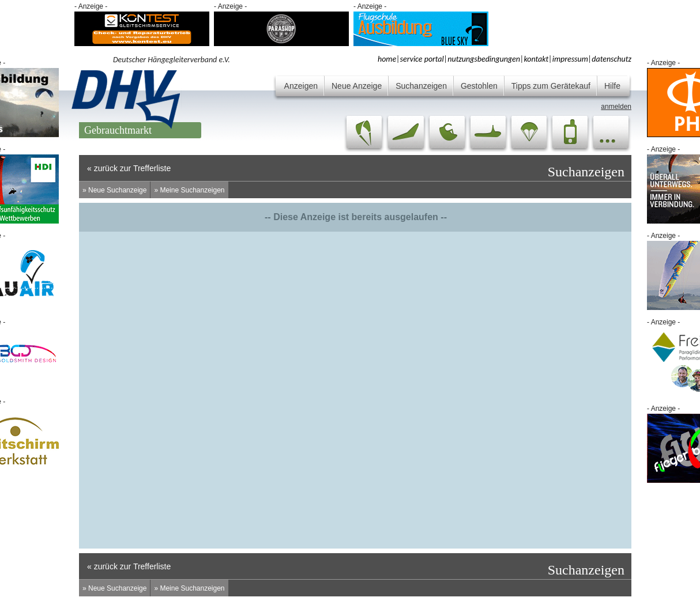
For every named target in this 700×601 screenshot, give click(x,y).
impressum (570, 59)
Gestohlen (479, 86)
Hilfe (612, 86)
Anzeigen (301, 86)
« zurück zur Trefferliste (129, 168)
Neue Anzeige (357, 86)
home (387, 59)
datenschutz (611, 59)
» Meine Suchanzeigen (189, 190)
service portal (422, 59)
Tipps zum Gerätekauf (551, 86)
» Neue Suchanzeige (114, 190)
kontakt (536, 59)
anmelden (616, 107)
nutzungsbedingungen (484, 59)
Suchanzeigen (421, 86)
